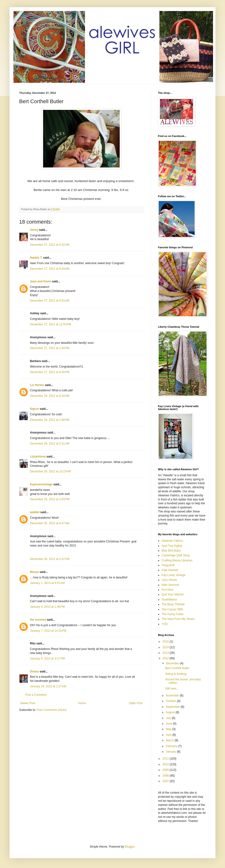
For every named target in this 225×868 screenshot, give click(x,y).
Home (82, 703)
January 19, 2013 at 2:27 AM (48, 686)
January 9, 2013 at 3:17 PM (47, 659)
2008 (166, 776)
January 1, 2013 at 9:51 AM (47, 583)
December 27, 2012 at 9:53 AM (50, 301)
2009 (166, 770)
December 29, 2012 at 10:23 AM (50, 471)
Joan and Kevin (41, 281)
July (169, 718)
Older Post (136, 703)
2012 (166, 658)
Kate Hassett (170, 570)
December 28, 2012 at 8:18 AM (50, 396)
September (173, 707)
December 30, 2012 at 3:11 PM (50, 559)
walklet (35, 512)
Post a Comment (36, 695)
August (171, 712)
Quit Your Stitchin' (173, 595)
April (169, 735)
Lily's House (169, 580)
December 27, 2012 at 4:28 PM (50, 372)
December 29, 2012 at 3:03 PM (50, 499)
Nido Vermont (170, 585)
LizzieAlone (38, 457)
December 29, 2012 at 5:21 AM (50, 444)
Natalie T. (36, 258)
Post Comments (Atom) (52, 710)
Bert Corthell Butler (177, 668)
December (173, 663)
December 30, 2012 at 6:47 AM (50, 523)
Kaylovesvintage (41, 484)
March (170, 740)
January (171, 752)
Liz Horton (37, 385)
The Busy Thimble (173, 604)
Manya (34, 572)
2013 (166, 653)
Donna (34, 672)
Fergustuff (168, 565)
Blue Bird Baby (171, 551)
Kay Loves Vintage (174, 575)
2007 (166, 781)
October (171, 701)
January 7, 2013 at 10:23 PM (48, 631)
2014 (166, 647)
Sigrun (34, 409)
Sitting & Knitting (176, 674)
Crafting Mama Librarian (177, 560)
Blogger (130, 847)
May (169, 729)
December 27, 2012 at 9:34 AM (50, 269)
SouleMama (169, 600)
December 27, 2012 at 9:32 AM (50, 245)
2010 (166, 764)
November (173, 696)
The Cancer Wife (172, 609)
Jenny (34, 230)
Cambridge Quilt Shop (176, 555)
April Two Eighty (172, 546)
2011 (166, 759)
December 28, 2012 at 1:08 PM (50, 420)
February (172, 746)
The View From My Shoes (178, 619)
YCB (165, 624)
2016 (166, 642)
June (169, 724)
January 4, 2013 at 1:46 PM (47, 607)
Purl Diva (167, 590)
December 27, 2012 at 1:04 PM (50, 348)
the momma (38, 620)
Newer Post (28, 703)
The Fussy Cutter (173, 614)
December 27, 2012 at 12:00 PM (51, 324)
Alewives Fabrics (172, 541)
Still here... (172, 689)
